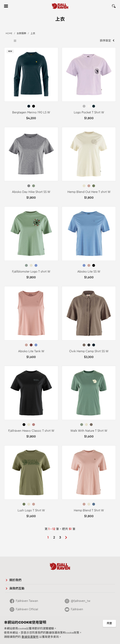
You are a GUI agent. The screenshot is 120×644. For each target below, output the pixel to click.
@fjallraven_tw (81, 601)
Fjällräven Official (27, 609)
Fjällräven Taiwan (27, 601)
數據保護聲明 (30, 637)
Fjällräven (77, 609)
